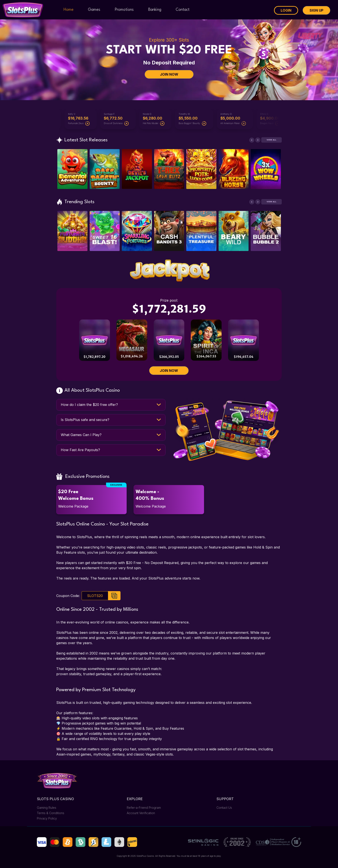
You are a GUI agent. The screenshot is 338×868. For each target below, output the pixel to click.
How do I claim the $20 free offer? (89, 405)
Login (286, 10)
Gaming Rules (47, 808)
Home (69, 10)
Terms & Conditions (51, 813)
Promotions (124, 10)
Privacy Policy (47, 818)
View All (271, 140)
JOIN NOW (169, 74)
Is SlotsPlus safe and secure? (85, 420)
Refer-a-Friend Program (144, 808)
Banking (155, 10)
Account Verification (141, 813)
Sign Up (316, 10)
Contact (183, 10)
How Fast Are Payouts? (80, 450)
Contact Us (224, 808)
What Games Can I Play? (81, 435)
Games (94, 10)
